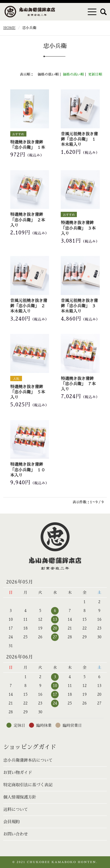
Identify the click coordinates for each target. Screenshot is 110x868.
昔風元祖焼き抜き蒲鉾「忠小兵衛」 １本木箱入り (79, 139)
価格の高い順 (73, 74)
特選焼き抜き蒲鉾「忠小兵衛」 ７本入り (78, 384)
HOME (9, 28)
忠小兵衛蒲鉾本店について (28, 760)
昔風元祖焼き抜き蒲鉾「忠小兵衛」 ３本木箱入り (79, 306)
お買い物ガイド (18, 772)
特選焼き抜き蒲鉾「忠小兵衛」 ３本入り (78, 228)
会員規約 (11, 822)
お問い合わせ (16, 834)
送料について (16, 809)
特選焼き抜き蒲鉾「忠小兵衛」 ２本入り (28, 220)
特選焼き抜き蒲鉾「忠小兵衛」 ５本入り (28, 392)
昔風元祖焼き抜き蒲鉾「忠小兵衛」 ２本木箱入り (29, 306)
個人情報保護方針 (20, 797)
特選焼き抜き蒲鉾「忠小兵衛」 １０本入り (28, 470)
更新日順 (95, 74)
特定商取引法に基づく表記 (28, 785)
